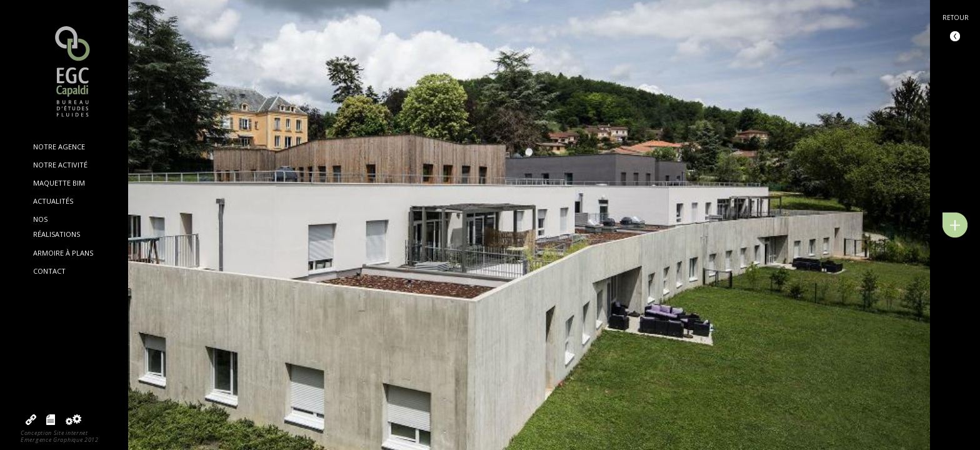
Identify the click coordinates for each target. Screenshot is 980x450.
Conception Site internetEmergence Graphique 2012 (60, 436)
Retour (956, 17)
